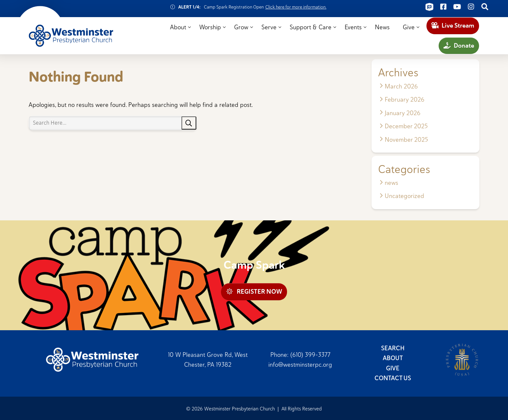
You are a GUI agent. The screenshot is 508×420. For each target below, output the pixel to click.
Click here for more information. (296, 7)
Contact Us (393, 378)
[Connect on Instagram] (471, 7)
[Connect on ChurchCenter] (429, 7)
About (178, 27)
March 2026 (401, 86)
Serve (269, 27)
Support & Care (311, 27)
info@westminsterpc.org (300, 364)
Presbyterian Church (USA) (462, 360)
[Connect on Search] (485, 7)
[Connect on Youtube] (457, 7)
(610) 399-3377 (310, 355)
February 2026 (405, 99)
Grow (241, 27)
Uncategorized (404, 196)
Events (353, 27)
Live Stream (453, 25)
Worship (210, 27)
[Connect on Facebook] (443, 7)
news (391, 183)
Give (409, 27)
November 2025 (406, 139)
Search (393, 348)
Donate (459, 46)
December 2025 (406, 126)
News (382, 27)
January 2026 (403, 113)
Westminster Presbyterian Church (71, 36)
